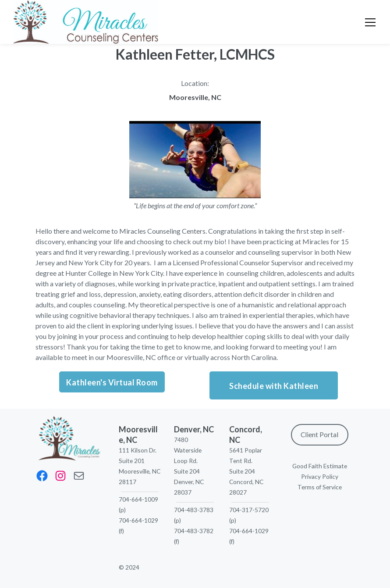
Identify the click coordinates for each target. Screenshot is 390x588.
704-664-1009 (138, 499)
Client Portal (319, 435)
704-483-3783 (194, 510)
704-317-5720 (249, 510)
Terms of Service (320, 487)
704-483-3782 (194, 531)
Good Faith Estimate (320, 466)
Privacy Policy (320, 476)
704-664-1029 (138, 520)
